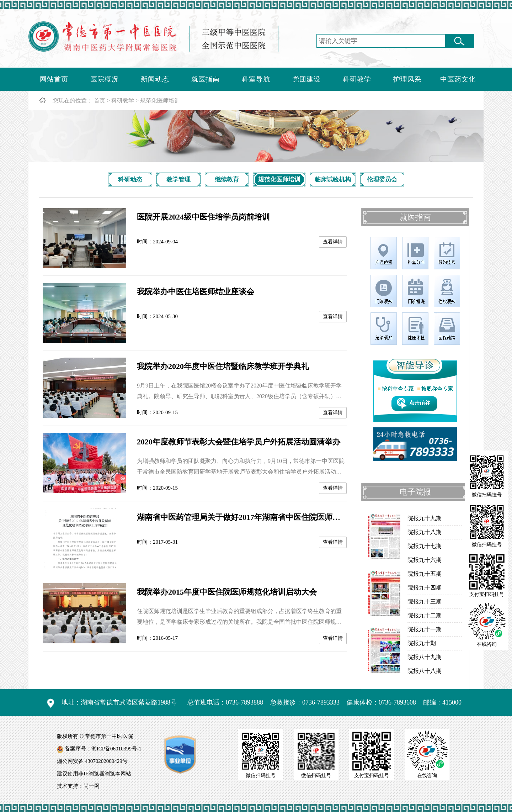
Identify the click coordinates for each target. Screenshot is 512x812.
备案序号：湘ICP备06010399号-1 (103, 749)
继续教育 (227, 180)
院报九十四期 (425, 588)
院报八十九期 (425, 657)
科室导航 (256, 79)
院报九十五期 (425, 574)
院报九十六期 (425, 560)
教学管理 (178, 180)
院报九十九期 (425, 518)
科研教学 (357, 79)
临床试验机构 (333, 180)
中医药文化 (458, 79)
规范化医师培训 (160, 101)
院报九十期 (422, 643)
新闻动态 (155, 79)
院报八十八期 (425, 671)
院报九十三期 (425, 602)
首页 (100, 101)
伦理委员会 (382, 180)
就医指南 (206, 79)
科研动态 (130, 180)
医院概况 (105, 79)
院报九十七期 (425, 546)
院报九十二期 (425, 615)
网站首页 (54, 79)
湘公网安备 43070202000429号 (92, 761)
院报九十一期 (425, 629)
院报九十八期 (425, 532)
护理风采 (407, 79)
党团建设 (306, 79)
